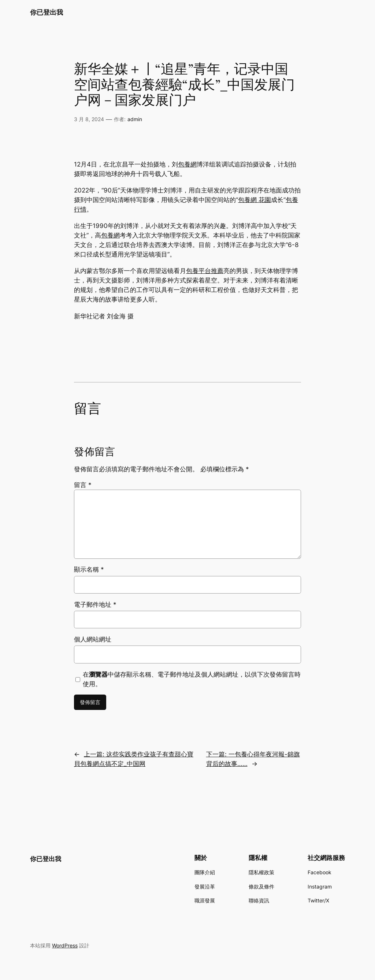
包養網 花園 (255, 200)
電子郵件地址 (95, 605)
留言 (83, 485)
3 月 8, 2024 (89, 119)
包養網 (187, 164)
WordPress (65, 945)
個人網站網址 (93, 639)
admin (135, 119)
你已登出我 (47, 12)
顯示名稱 (89, 569)
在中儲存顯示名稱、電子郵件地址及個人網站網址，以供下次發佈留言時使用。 (192, 679)
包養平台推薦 (205, 271)
